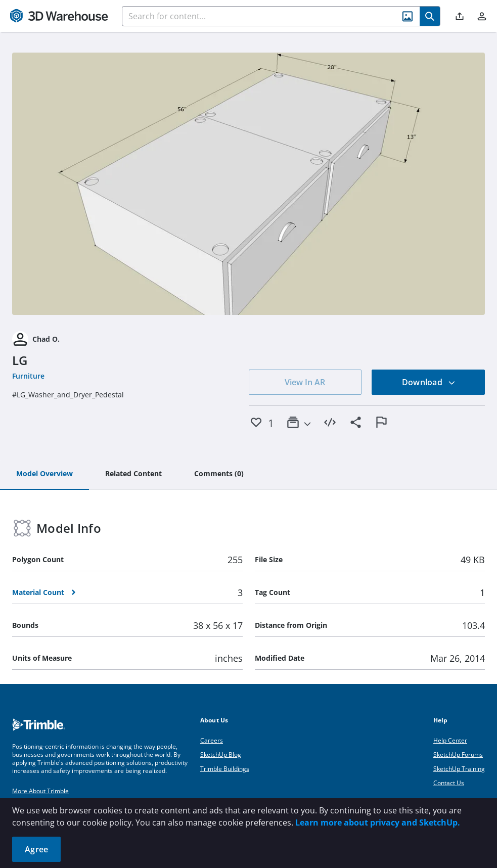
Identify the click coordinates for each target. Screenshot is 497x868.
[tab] (44, 474)
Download (429, 382)
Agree (36, 849)
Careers (212, 740)
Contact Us (449, 783)
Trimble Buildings (225, 769)
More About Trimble (40, 791)
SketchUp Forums (458, 755)
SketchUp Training (459, 769)
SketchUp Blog (221, 755)
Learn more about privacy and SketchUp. (378, 823)
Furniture (28, 376)
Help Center (450, 740)
